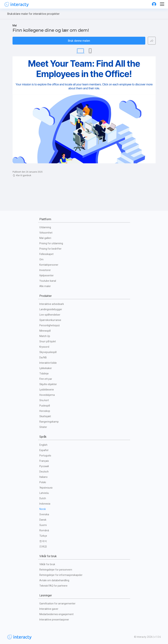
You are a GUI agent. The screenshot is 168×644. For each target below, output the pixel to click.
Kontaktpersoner (49, 265)
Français (44, 461)
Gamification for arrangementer (57, 604)
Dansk (43, 520)
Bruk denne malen (79, 41)
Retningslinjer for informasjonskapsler (61, 575)
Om (41, 259)
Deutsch (44, 472)
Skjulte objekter (48, 384)
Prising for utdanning (51, 243)
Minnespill (45, 331)
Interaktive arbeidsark (52, 304)
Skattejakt (45, 416)
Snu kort (44, 400)
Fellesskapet (46, 254)
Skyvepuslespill (48, 352)
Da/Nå (43, 357)
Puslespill (45, 406)
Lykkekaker (46, 368)
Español (44, 450)
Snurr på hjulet (48, 341)
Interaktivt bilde (48, 363)
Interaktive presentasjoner (54, 620)
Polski (43, 482)
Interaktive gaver (49, 609)
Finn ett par (46, 379)
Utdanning (45, 227)
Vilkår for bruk (47, 564)
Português (45, 456)
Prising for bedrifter (50, 249)
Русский (44, 466)
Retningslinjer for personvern (56, 570)
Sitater (43, 427)
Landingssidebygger (51, 309)
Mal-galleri (45, 238)
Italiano (43, 477)
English (43, 445)
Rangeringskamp (49, 422)
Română (44, 530)
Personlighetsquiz (50, 325)
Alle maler (45, 286)
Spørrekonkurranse (50, 320)
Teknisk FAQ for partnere (53, 586)
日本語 (43, 546)
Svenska (44, 514)
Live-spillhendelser (50, 315)
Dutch (43, 498)
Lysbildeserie (47, 390)
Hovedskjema (47, 395)
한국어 (43, 541)
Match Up (45, 336)
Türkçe (43, 536)
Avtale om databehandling (54, 580)
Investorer (45, 270)
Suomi (43, 525)
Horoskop (45, 411)
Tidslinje (44, 374)
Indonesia (45, 504)
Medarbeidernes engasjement (56, 614)
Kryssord (44, 347)
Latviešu (44, 493)
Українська (46, 488)
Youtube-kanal (48, 281)
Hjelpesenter (47, 275)
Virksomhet (46, 233)
